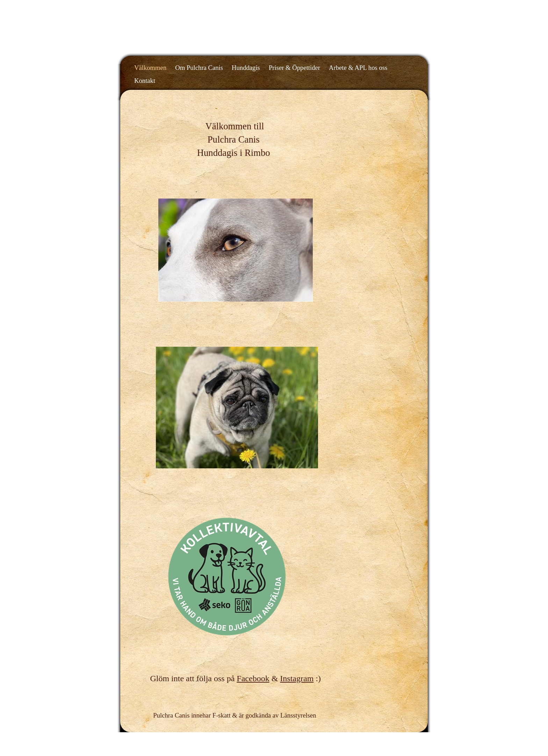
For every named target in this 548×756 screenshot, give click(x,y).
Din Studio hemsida (395, 738)
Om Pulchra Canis (199, 68)
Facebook (253, 678)
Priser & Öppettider (294, 68)
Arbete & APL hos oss (358, 68)
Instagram (297, 678)
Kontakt (145, 81)
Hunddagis (246, 68)
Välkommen (150, 68)
